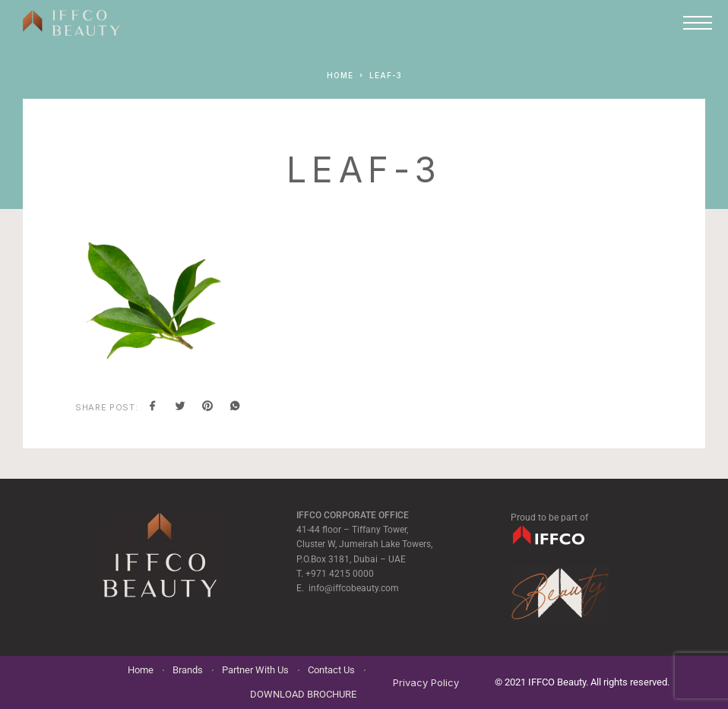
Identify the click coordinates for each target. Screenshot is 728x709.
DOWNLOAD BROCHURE (303, 694)
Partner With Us (255, 670)
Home (141, 670)
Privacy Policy (426, 682)
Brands (188, 670)
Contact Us (331, 670)
